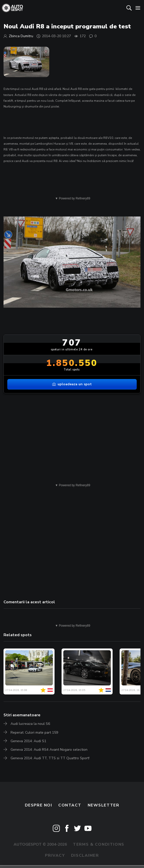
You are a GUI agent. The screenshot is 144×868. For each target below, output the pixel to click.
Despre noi (39, 805)
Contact (70, 805)
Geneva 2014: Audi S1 (28, 741)
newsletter (104, 805)
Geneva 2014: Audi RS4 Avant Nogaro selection (49, 750)
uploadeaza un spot (72, 384)
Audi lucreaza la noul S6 (30, 724)
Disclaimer (85, 855)
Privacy (55, 855)
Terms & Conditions (99, 844)
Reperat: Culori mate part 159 (34, 733)
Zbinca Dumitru (21, 36)
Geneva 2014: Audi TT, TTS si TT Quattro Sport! (50, 758)
